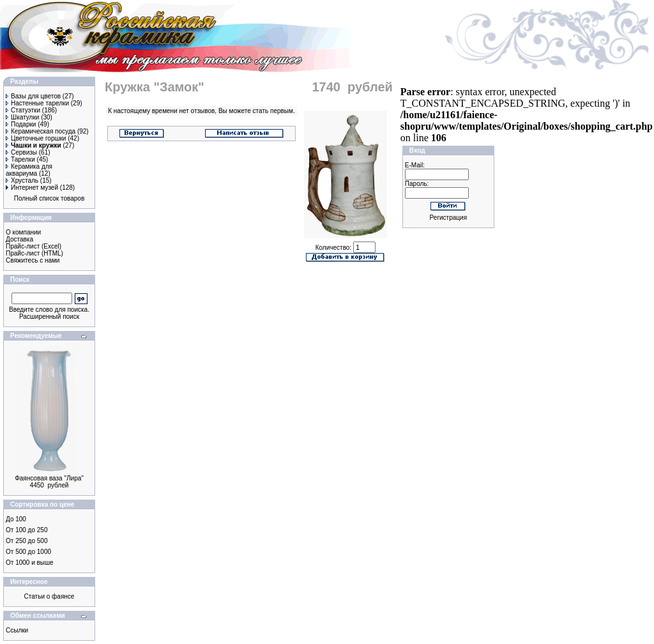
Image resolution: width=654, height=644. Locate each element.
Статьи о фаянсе (49, 596)
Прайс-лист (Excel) (34, 246)
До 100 (16, 519)
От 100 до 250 (27, 530)
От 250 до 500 (27, 541)
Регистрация (448, 218)
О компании (23, 232)
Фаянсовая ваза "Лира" (49, 478)
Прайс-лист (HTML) (34, 253)
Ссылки (17, 630)
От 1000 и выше (30, 563)
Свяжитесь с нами (33, 260)
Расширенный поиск (49, 317)
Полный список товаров (49, 198)
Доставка (19, 239)
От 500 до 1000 (28, 552)
